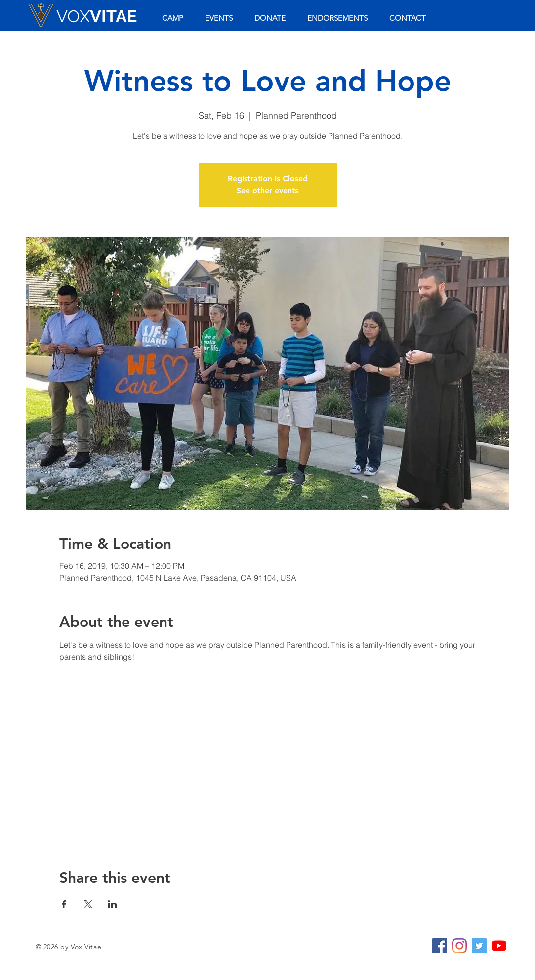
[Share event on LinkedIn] (112, 904)
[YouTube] (499, 946)
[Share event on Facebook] (64, 904)
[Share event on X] (88, 904)
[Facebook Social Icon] (440, 946)
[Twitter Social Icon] (479, 946)
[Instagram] (459, 946)
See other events (267, 191)
